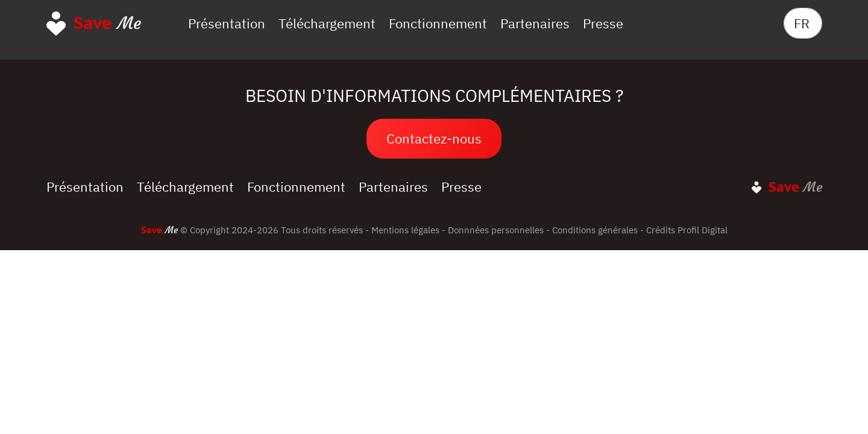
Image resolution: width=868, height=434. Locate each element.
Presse (603, 23)
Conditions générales (595, 230)
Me (107, 23)
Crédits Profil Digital (687, 230)
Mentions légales (405, 230)
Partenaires (535, 23)
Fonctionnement (438, 23)
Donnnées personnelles (496, 230)
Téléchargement (327, 23)
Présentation (227, 23)
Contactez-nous (434, 138)
